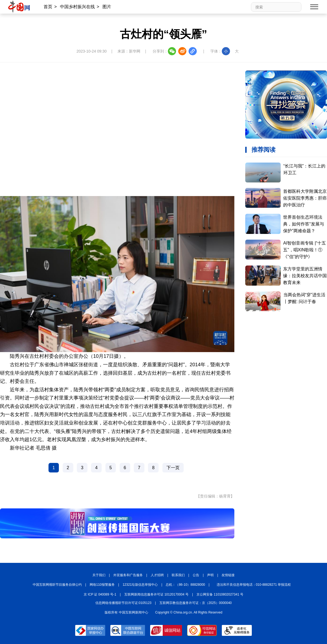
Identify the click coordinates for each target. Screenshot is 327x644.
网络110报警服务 (102, 585)
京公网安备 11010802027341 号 (220, 594)
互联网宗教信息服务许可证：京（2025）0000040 (196, 603)
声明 (210, 575)
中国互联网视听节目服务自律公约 (57, 585)
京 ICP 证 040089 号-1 (100, 594)
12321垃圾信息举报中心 (140, 585)
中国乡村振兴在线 (77, 7)
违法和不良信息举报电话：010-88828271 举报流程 (254, 585)
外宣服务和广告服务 (128, 575)
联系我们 (178, 575)
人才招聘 (157, 575)
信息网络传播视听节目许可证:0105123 (123, 603)
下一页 (173, 468)
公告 (196, 575)
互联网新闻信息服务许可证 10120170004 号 (156, 594)
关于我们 (99, 575)
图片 (107, 7)
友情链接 (228, 575)
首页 (48, 7)
